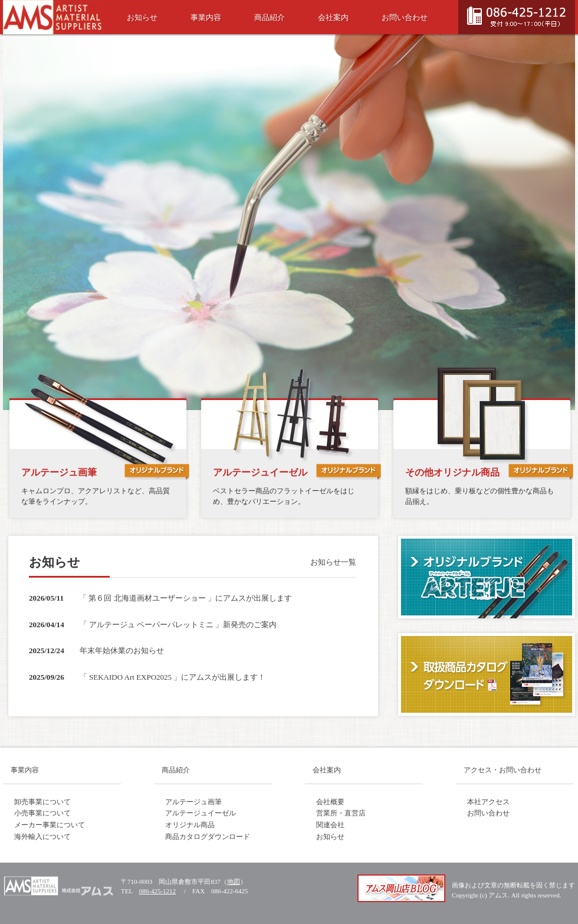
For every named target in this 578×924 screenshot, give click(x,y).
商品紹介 (270, 17)
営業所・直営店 (341, 813)
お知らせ (142, 17)
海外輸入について (42, 837)
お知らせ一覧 (333, 562)
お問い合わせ (405, 17)
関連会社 (330, 825)
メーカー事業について (50, 825)
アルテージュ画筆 (59, 472)
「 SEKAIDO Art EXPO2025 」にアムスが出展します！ (173, 677)
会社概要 (330, 802)
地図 (234, 882)
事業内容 (206, 17)
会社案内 (333, 17)
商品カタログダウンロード (208, 837)
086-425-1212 (157, 891)
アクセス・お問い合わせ (503, 770)
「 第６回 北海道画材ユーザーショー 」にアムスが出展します (185, 598)
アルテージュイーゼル (260, 472)
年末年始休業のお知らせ (122, 651)
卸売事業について (42, 802)
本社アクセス (488, 802)
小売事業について (42, 813)
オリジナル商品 (190, 825)
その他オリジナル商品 (452, 472)
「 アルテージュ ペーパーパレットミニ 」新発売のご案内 (178, 625)
